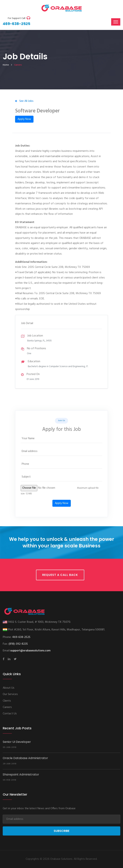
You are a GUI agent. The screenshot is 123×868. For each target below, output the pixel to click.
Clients (7, 701)
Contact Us (10, 714)
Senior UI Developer (17, 742)
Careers (7, 707)
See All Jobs (24, 101)
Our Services (10, 694)
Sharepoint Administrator (21, 774)
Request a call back (60, 575)
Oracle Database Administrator (25, 758)
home (6, 65)
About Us (9, 688)
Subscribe (62, 831)
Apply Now (24, 119)
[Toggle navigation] (116, 22)
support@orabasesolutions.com (30, 651)
